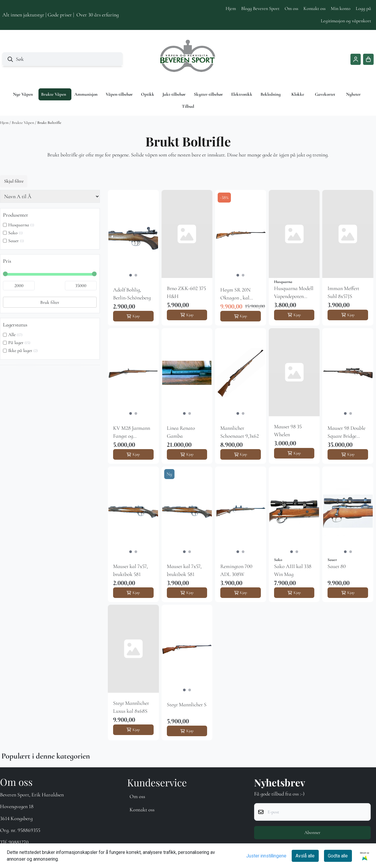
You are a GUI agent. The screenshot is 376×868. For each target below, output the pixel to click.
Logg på (363, 9)
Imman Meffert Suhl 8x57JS (343, 292)
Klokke (298, 94)
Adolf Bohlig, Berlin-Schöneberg (132, 294)
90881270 (19, 842)
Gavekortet (325, 94)
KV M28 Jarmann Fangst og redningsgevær (132, 432)
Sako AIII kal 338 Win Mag (293, 570)
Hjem (231, 9)
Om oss (291, 9)
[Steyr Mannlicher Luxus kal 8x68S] (133, 649)
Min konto (341, 9)
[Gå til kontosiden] (356, 59)
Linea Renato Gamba (181, 432)
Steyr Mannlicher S (187, 704)
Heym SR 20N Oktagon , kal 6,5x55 (235, 294)
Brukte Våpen (23, 123)
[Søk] (62, 59)
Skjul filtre (14, 181)
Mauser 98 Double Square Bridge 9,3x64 (346, 432)
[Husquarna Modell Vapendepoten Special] (294, 234)
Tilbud (188, 106)
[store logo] (188, 59)
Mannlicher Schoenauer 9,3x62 (240, 432)
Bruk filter (50, 302)
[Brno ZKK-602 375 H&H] (187, 234)
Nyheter (353, 94)
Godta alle (338, 856)
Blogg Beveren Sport (260, 9)
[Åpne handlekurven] (368, 59)
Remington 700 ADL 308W (236, 570)
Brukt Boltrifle (49, 123)
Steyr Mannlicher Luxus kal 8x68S (131, 707)
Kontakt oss (314, 9)
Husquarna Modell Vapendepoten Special (294, 293)
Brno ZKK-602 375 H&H (186, 292)
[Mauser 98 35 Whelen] (294, 372)
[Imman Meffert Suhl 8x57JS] (348, 234)
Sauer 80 (337, 566)
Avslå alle (305, 856)
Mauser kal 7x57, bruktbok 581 (130, 570)
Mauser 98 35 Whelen (288, 430)
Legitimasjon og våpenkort (346, 21)
